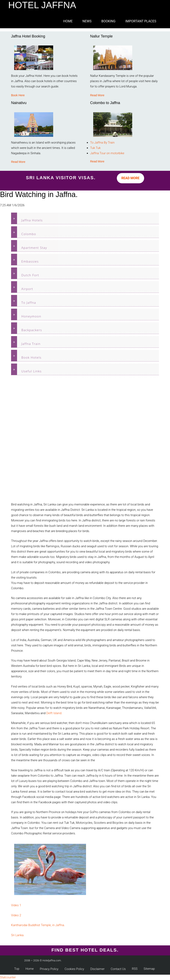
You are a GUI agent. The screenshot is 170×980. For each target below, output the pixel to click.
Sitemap (149, 969)
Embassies (30, 261)
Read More (97, 95)
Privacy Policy (49, 969)
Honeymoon (31, 316)
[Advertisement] (28, 439)
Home (68, 21)
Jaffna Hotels (32, 220)
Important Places (141, 21)
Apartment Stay (34, 248)
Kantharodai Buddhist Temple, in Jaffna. (38, 925)
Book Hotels (31, 357)
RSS (135, 969)
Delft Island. (54, 713)
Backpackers (32, 330)
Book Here (18, 95)
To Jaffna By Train (102, 143)
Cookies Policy (74, 969)
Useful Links (32, 371)
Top (17, 969)
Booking (109, 21)
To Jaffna (29, 302)
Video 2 (16, 915)
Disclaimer (97, 969)
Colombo (29, 234)
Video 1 (16, 905)
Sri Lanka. (18, 935)
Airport (27, 289)
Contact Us (118, 969)
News (87, 21)
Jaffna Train (31, 344)
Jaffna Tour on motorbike (107, 153)
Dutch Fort (30, 275)
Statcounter (8, 977)
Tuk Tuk (95, 148)
